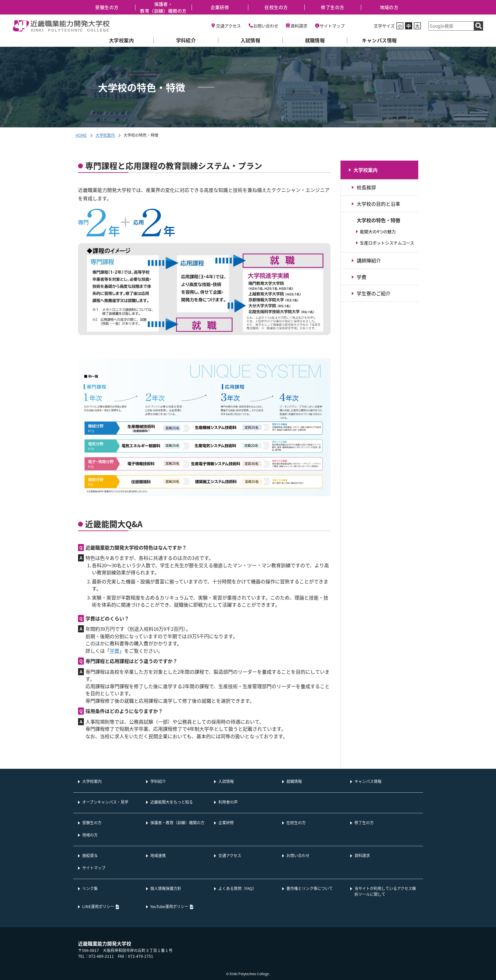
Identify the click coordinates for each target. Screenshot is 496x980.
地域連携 (158, 855)
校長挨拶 (366, 187)
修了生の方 (332, 7)
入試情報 (251, 40)
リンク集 (90, 888)
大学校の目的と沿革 (378, 204)
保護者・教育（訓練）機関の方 (163, 7)
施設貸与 (90, 855)
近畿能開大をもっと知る (172, 802)
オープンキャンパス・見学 (105, 802)
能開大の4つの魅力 (378, 231)
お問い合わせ (266, 26)
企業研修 (220, 7)
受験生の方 (107, 7)
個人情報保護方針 (166, 888)
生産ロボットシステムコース (387, 243)
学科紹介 (186, 40)
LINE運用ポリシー (98, 906)
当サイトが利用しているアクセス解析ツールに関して (385, 891)
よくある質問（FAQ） (237, 888)
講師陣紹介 (369, 260)
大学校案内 (121, 40)
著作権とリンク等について (310, 888)
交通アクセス (228, 26)
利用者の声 (228, 802)
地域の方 (389, 7)
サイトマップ (332, 26)
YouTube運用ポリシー (169, 906)
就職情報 (315, 40)
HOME (81, 135)
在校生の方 (276, 7)
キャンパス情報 (379, 40)
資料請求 (299, 26)
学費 (114, 651)
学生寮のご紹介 (374, 293)
